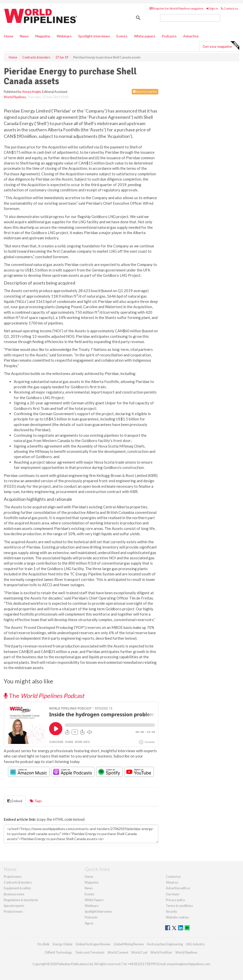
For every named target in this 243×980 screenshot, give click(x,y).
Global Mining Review (129, 944)
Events (122, 36)
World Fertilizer (161, 952)
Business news (14, 894)
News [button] (24, 36)
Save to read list (145, 92)
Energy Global (63, 944)
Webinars (64, 36)
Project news (13, 877)
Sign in (212, 8)
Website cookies (177, 917)
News (89, 888)
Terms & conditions (179, 906)
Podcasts (169, 36)
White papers (145, 36)
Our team (173, 894)
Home (9, 36)
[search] (190, 18)
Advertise (191, 36)
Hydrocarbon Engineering (165, 944)
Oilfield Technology (58, 952)
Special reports (14, 906)
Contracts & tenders (18, 882)
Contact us (229, 8)
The (44, 696)
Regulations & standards (21, 900)
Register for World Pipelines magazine (176, 8)
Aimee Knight (31, 92)
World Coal (139, 952)
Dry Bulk (43, 944)
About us (172, 882)
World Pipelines (15, 97)
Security (171, 911)
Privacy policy (175, 900)
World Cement (118, 952)
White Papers (94, 900)
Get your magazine (221, 46)
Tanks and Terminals (90, 952)
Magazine (43, 36)
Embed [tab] (15, 801)
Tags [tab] (36, 801)
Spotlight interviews (94, 36)
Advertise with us (178, 888)
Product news (13, 911)
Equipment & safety (17, 888)
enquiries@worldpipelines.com (189, 964)
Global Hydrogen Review (93, 944)
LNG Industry (195, 944)
